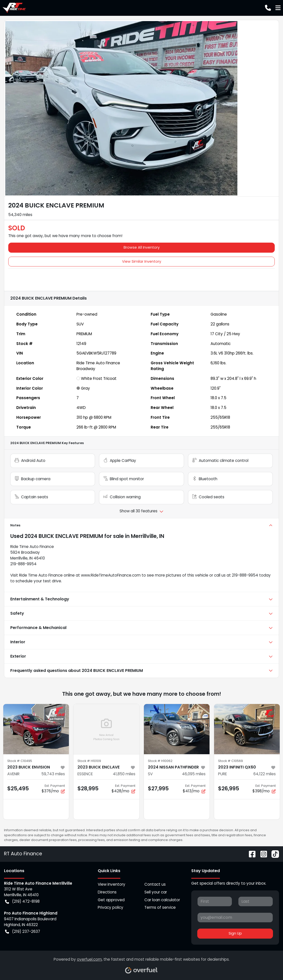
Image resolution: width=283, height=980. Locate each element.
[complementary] (268, 965)
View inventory (112, 884)
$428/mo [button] (123, 789)
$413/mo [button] (194, 789)
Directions (107, 892)
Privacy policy (111, 907)
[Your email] (235, 918)
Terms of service (160, 907)
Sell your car (156, 892)
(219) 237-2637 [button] (23, 932)
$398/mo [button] (264, 789)
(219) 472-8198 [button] (22, 902)
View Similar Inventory (142, 261)
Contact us (155, 884)
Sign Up (235, 933)
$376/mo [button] (53, 789)
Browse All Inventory (142, 247)
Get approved (111, 900)
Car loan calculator (162, 900)
